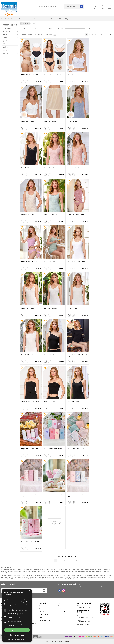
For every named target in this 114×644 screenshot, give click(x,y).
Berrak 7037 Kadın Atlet (74, 402)
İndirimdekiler (43, 612)
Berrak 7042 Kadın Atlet (27, 355)
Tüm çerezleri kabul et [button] (17, 630)
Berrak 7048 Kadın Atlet (51, 215)
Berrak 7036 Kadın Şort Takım (53, 261)
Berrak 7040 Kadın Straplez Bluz (30, 402)
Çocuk (36, 19)
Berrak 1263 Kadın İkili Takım (76, 215)
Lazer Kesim (51, 19)
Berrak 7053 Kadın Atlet (27, 121)
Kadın (21, 19)
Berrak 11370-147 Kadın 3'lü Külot (30, 542)
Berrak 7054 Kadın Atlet (74, 121)
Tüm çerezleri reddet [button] (17, 635)
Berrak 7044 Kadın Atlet (51, 308)
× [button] (30, 591)
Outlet (59, 19)
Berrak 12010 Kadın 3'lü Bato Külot (31, 74)
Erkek (28, 19)
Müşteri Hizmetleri (44, 615)
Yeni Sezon (12, 19)
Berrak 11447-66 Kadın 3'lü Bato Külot (77, 496)
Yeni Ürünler (42, 609)
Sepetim (41, 618)
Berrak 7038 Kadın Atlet (51, 355)
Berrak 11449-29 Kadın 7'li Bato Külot (30, 449)
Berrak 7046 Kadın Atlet (27, 308)
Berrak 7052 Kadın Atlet (74, 74)
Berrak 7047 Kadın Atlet (27, 168)
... (98, 35)
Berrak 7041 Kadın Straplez (52, 402)
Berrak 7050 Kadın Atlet (74, 168)
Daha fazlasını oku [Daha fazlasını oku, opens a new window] (16, 606)
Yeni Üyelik (61, 606)
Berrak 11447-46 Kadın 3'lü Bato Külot (30, 496)
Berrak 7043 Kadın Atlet (74, 308)
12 (107, 35)
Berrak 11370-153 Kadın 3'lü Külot (54, 495)
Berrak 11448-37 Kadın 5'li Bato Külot (76, 449)
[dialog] (17, 615)
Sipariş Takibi (62, 612)
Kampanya (7, 53)
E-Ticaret (51, 641)
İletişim (67, 19)
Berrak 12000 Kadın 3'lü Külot (52, 74)
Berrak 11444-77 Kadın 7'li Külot (53, 448)
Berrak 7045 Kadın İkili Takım (29, 261)
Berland (6, 47)
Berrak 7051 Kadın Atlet (51, 168)
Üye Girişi (61, 609)
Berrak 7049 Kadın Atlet (27, 215)
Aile (43, 19)
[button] (17, 639)
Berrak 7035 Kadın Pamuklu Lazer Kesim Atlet (77, 262)
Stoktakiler (40, 35)
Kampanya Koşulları (44, 621)
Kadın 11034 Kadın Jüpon (51, 121)
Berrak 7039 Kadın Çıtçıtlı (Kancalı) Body (77, 356)
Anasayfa (4, 19)
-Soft (47, 641)
